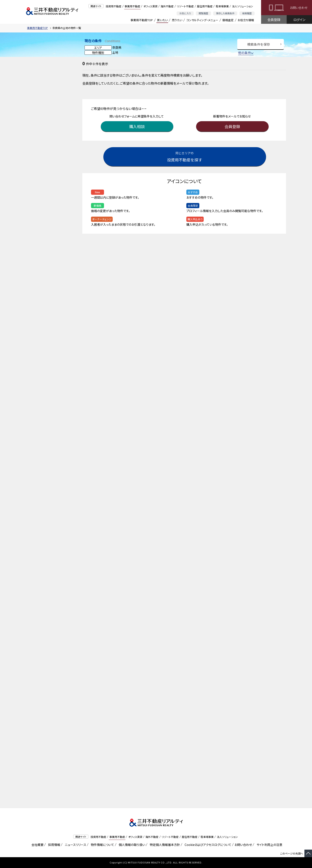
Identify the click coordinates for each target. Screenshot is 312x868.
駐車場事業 (222, 6)
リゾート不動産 (185, 6)
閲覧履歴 (203, 13)
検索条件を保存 (259, 44)
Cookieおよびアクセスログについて (207, 845)
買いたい (162, 20)
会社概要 (37, 845)
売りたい (177, 20)
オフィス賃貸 (150, 6)
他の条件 (246, 53)
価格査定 (228, 20)
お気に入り (185, 13)
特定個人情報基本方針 (164, 845)
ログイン (299, 20)
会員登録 (274, 20)
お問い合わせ (299, 8)
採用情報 (53, 845)
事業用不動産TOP (142, 20)
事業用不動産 (132, 6)
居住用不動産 (205, 6)
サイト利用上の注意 (269, 845)
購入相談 (138, 126)
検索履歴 (247, 13)
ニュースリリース (75, 845)
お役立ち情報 (246, 20)
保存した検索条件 (225, 13)
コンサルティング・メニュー (202, 20)
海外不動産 (167, 6)
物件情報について (102, 845)
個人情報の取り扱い (131, 845)
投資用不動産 (114, 6)
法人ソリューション (243, 6)
